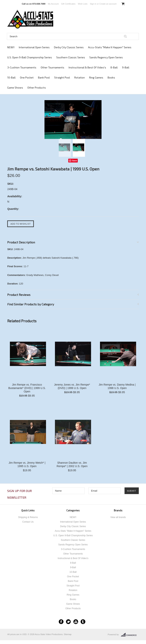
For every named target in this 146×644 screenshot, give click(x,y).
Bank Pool (44, 77)
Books (111, 77)
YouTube (76, 622)
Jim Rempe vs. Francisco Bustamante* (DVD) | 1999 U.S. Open (27, 388)
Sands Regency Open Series (106, 57)
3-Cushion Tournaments (22, 67)
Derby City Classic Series (69, 47)
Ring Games (96, 77)
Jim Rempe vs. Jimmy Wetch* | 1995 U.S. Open (27, 464)
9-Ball (126, 67)
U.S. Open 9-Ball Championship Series (30, 57)
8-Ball (114, 67)
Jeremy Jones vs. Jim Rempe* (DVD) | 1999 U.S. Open (72, 386)
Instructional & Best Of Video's (87, 67)
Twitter (68, 622)
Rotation (80, 77)
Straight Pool (62, 77)
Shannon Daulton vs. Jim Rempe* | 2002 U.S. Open (72, 464)
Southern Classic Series (71, 57)
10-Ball (11, 77)
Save (75, 161)
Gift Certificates (68, 4)
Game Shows (15, 88)
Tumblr (83, 622)
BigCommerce (130, 635)
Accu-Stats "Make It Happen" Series (110, 47)
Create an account (108, 4)
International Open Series (34, 47)
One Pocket (27, 77)
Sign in (93, 4)
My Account (53, 4)
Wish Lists (83, 4)
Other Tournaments (52, 67)
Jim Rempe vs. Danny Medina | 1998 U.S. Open (117, 386)
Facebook (61, 622)
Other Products (37, 88)
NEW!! (11, 47)
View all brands (118, 517)
